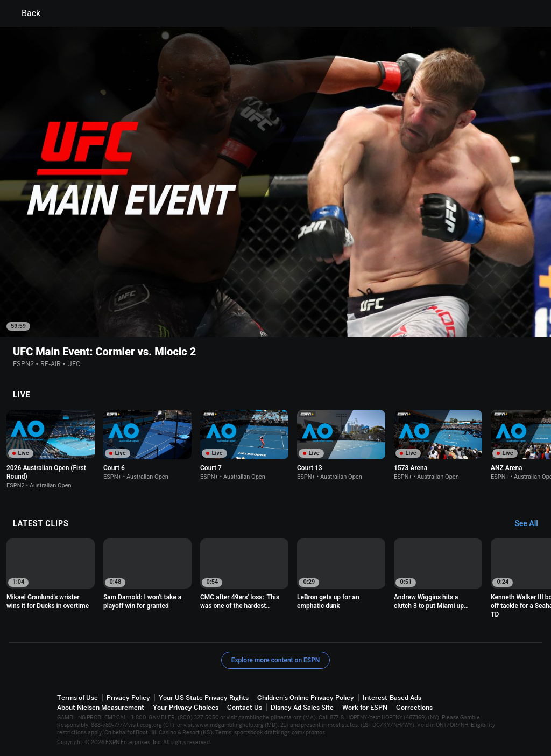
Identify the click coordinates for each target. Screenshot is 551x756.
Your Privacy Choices (186, 707)
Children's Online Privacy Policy (306, 698)
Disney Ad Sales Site (302, 707)
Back (24, 13)
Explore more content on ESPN (276, 660)
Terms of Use (77, 698)
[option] (51, 449)
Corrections (414, 707)
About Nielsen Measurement (101, 707)
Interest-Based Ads (392, 698)
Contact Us (245, 707)
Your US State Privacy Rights (204, 698)
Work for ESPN (365, 707)
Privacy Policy (128, 698)
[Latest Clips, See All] (531, 524)
